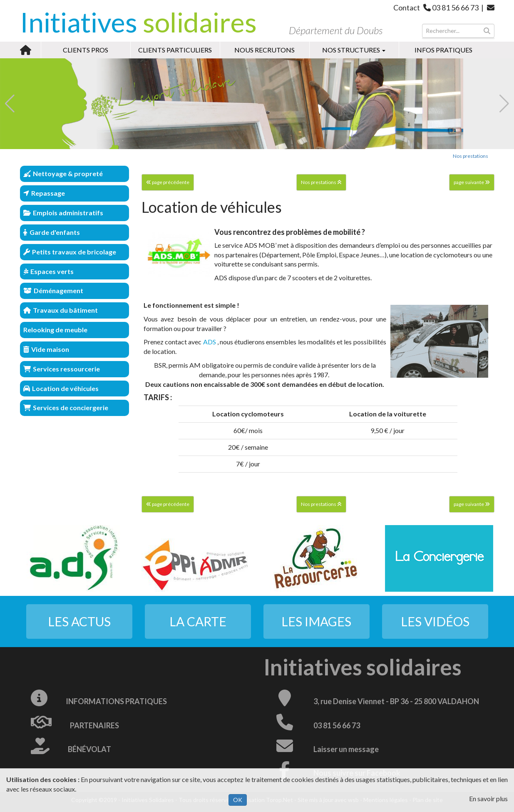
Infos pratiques (443, 50)
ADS (210, 342)
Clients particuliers (175, 50)
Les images (316, 621)
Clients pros (86, 50)
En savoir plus (488, 798)
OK (238, 800)
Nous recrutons (264, 50)
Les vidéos (435, 621)
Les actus (79, 621)
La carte (198, 621)
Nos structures (354, 50)
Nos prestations (471, 156)
